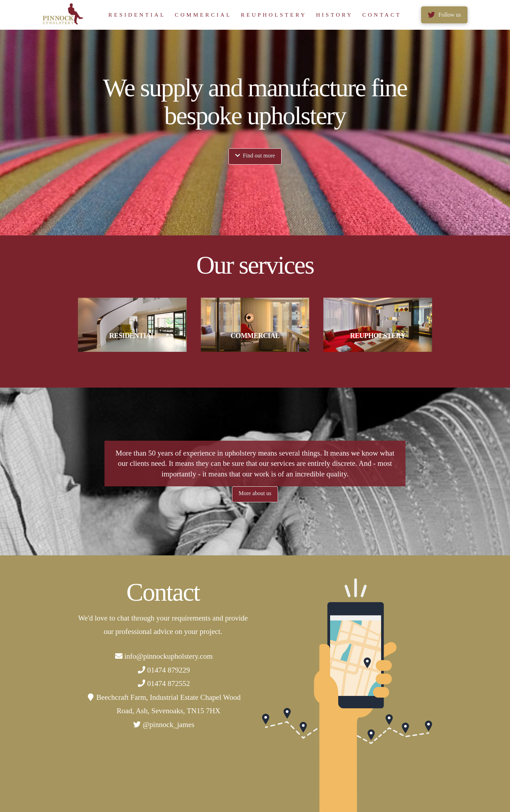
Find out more (255, 156)
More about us (255, 493)
